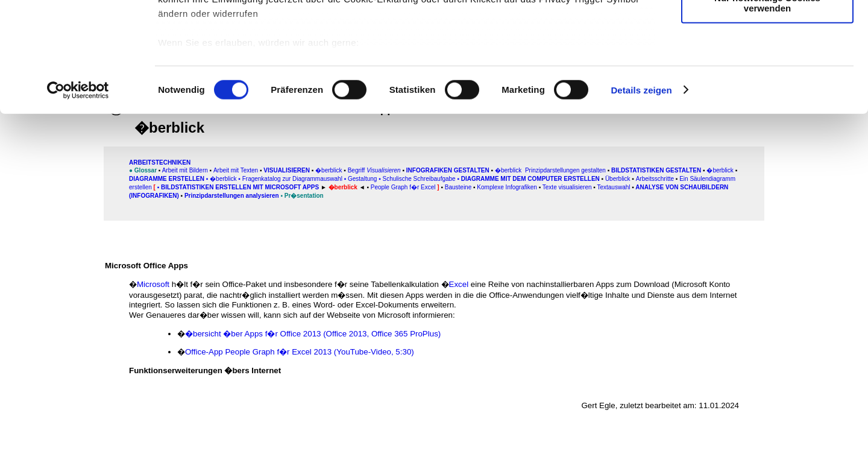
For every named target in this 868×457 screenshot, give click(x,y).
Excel (459, 284)
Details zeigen (641, 193)
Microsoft (153, 284)
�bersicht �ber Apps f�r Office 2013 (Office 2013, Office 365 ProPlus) (313, 334)
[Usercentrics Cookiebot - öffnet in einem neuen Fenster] (78, 193)
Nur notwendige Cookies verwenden (767, 106)
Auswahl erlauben (767, 65)
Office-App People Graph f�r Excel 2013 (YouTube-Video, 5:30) (300, 352)
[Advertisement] (61, 251)
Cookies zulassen (767, 30)
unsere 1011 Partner (240, 44)
